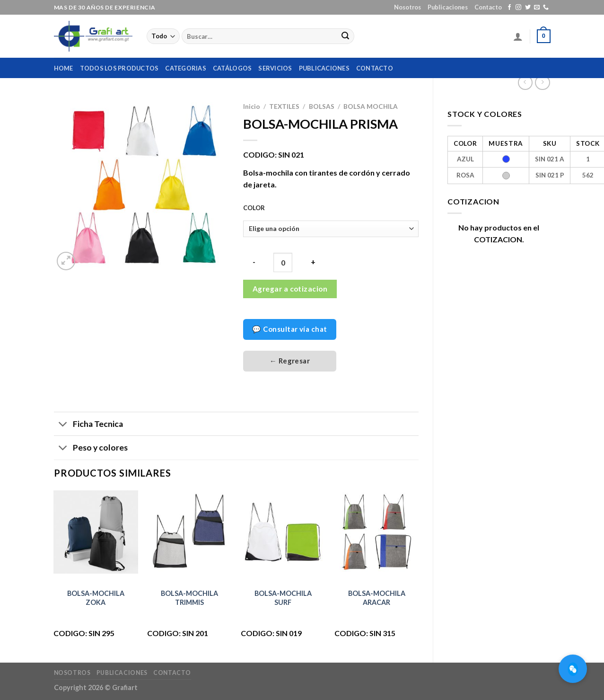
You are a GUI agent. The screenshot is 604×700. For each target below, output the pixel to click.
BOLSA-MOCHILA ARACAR (377, 598)
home (64, 68)
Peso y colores (91, 448)
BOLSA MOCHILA (371, 106)
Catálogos (232, 68)
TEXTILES (284, 106)
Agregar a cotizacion (290, 289)
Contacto (488, 7)
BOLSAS (322, 106)
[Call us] (546, 8)
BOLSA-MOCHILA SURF (283, 598)
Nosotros (407, 7)
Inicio (252, 106)
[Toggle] (63, 425)
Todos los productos (119, 68)
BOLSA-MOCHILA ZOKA (96, 598)
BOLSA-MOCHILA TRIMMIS (189, 598)
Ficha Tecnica (88, 425)
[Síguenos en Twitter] (528, 8)
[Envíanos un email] (537, 8)
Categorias (186, 68)
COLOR (254, 208)
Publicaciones (448, 7)
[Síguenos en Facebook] (509, 8)
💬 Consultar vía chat (289, 329)
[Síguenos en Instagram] (518, 8)
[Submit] (345, 36)
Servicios (275, 68)
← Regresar (290, 361)
